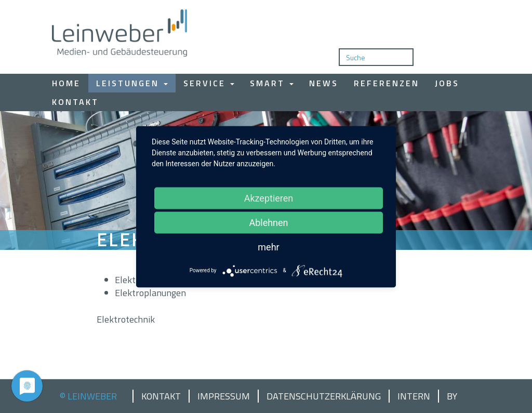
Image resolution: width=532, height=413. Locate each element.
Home (66, 83)
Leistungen (132, 83)
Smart (272, 83)
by (452, 396)
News (324, 83)
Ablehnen (268, 222)
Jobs (447, 83)
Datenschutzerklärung (324, 396)
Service (209, 83)
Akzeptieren (269, 198)
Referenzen (387, 83)
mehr (268, 247)
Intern (414, 396)
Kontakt (75, 102)
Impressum (224, 396)
